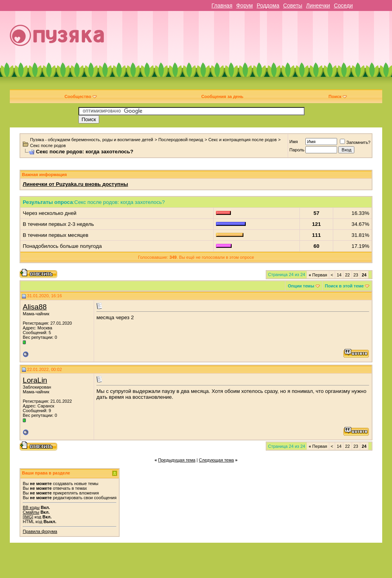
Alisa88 (35, 307)
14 (339, 275)
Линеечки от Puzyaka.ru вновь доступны (75, 184)
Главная (222, 5)
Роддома (268, 5)
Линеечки (318, 5)
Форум (244, 5)
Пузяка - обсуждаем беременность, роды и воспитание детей (92, 140)
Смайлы (31, 512)
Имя (293, 142)
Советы (293, 5)
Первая (318, 275)
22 (347, 275)
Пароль (297, 150)
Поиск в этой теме (344, 286)
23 (356, 275)
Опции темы (301, 286)
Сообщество (80, 96)
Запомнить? (355, 142)
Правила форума (40, 531)
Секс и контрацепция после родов (242, 140)
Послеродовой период (181, 140)
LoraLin (35, 380)
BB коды (31, 507)
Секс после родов (48, 145)
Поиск (338, 96)
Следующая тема (216, 460)
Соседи (343, 5)
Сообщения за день (222, 96)
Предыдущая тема (177, 460)
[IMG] (28, 517)
